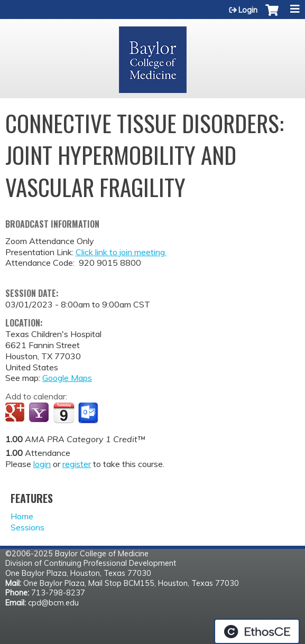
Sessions (27, 527)
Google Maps (67, 378)
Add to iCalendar (64, 413)
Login (248, 10)
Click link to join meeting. (121, 252)
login (42, 464)
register (77, 464)
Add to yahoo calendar (40, 413)
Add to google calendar (16, 413)
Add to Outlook (89, 413)
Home (22, 516)
